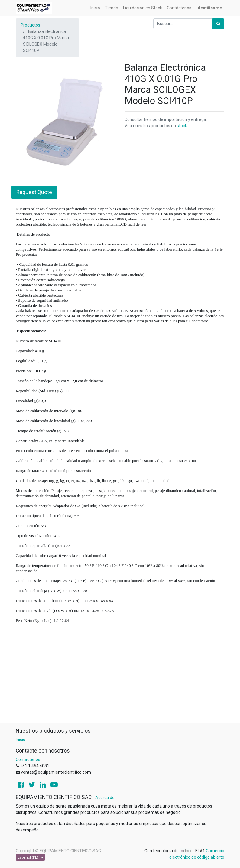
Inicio (21, 740)
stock (182, 126)
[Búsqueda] (218, 24)
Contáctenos (28, 759)
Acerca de (105, 798)
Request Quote (34, 192)
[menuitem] (95, 8)
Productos (30, 25)
